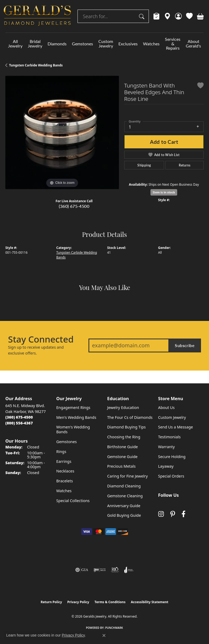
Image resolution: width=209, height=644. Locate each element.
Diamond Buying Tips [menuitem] (126, 427)
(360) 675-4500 (74, 206)
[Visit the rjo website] (115, 570)
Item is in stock (164, 192)
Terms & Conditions (110, 602)
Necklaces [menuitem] (65, 471)
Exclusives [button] (128, 44)
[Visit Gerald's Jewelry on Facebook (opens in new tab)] (183, 514)
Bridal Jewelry (35, 43)
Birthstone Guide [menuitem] (123, 447)
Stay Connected (41, 339)
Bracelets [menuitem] (65, 481)
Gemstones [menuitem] (67, 442)
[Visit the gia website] (82, 570)
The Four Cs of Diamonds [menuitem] (130, 417)
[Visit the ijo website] (100, 570)
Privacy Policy (78, 602)
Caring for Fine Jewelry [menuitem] (127, 476)
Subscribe (185, 345)
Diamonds (57, 44)
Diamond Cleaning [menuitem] (124, 486)
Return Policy (51, 602)
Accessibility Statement (149, 602)
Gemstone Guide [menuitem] (122, 457)
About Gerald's (193, 43)
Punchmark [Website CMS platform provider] (114, 628)
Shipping (144, 165)
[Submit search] (142, 16)
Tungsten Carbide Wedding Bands (36, 65)
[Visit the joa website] (129, 570)
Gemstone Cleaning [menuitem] (125, 496)
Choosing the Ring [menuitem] (124, 437)
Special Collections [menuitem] (73, 501)
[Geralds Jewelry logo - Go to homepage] (37, 16)
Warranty (167, 447)
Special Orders (171, 476)
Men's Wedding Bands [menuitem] (76, 417)
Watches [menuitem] (64, 491)
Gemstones (82, 44)
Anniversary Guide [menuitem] (124, 506)
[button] (178, 16)
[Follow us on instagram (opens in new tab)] (161, 514)
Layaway (166, 466)
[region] (62, 132)
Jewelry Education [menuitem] (123, 408)
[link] (156, 16)
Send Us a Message (176, 427)
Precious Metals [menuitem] (121, 466)
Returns (185, 165)
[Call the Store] (19, 417)
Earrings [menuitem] (64, 461)
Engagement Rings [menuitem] (73, 408)
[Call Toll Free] (19, 423)
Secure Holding (172, 457)
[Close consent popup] (104, 635)
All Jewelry (15, 43)
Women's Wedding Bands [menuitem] (73, 429)
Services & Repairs (173, 44)
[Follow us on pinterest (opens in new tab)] (173, 514)
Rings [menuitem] (61, 452)
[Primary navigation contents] (104, 44)
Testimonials (169, 437)
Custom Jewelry (106, 43)
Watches (151, 44)
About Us (167, 408)
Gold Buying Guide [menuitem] (124, 515)
